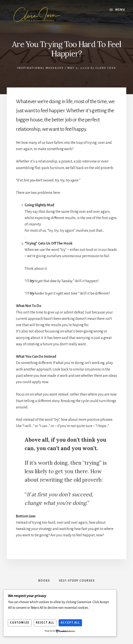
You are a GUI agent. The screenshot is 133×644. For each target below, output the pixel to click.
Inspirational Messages (40, 68)
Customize (20, 623)
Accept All (70, 623)
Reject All (45, 623)
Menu (120, 10)
